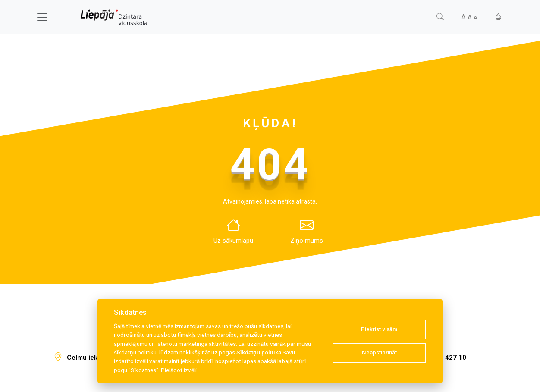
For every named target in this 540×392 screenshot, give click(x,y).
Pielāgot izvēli (179, 370)
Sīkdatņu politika (259, 352)
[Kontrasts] (498, 17)
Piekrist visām (379, 329)
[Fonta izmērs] (469, 17)
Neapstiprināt (379, 353)
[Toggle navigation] (48, 17)
